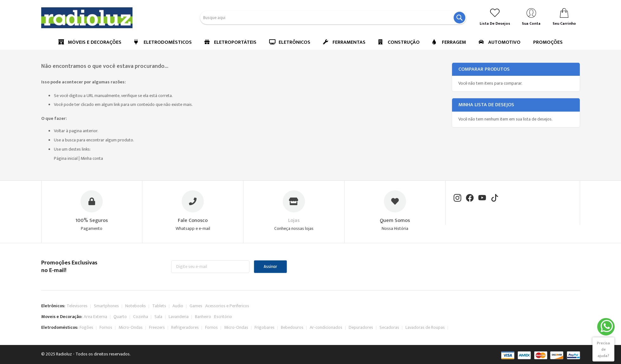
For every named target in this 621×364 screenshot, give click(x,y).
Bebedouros (292, 327)
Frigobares (265, 327)
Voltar (59, 131)
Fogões (86, 327)
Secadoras (389, 327)
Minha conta (92, 158)
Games (196, 306)
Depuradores (361, 327)
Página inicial (66, 158)
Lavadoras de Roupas (425, 327)
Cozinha (141, 317)
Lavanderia (179, 317)
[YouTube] (482, 198)
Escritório (223, 317)
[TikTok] (495, 198)
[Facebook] (470, 198)
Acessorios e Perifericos (227, 306)
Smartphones (106, 306)
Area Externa (95, 317)
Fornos (106, 327)
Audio (178, 306)
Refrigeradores (185, 327)
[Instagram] (457, 198)
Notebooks (136, 306)
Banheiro (203, 317)
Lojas (294, 221)
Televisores (77, 306)
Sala (158, 317)
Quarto (120, 317)
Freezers (157, 327)
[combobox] (333, 18)
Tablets (159, 306)
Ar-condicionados (326, 327)
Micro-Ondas (131, 327)
